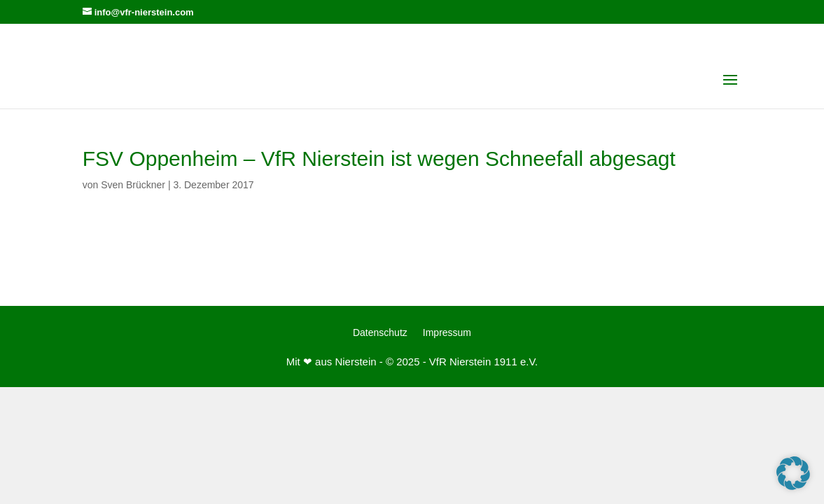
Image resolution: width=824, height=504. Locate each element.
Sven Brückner (133, 185)
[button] (793, 473)
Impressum (447, 333)
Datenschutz (380, 333)
